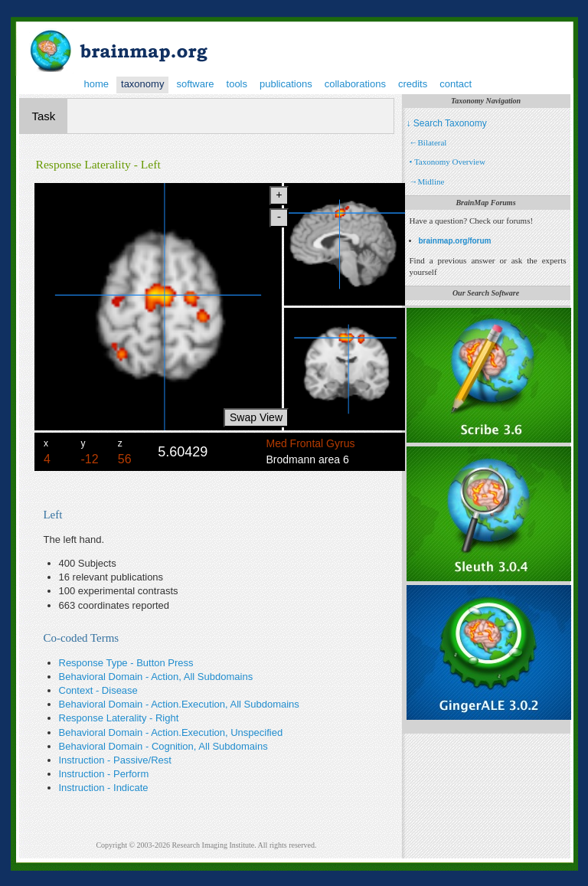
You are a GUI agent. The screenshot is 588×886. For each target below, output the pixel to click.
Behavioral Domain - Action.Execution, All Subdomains (179, 704)
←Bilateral (428, 142)
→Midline (427, 181)
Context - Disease (98, 690)
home (97, 84)
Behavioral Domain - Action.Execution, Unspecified (171, 732)
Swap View (256, 417)
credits (413, 84)
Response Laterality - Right (119, 718)
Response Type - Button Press (126, 663)
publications (286, 84)
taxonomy (142, 84)
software (195, 84)
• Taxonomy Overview (448, 162)
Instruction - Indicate (104, 788)
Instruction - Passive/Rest (115, 760)
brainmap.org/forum (455, 241)
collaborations (355, 84)
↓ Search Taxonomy (447, 123)
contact (456, 84)
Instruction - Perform (104, 774)
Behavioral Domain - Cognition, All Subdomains (163, 746)
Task (44, 116)
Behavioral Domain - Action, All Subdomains (156, 677)
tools (237, 84)
